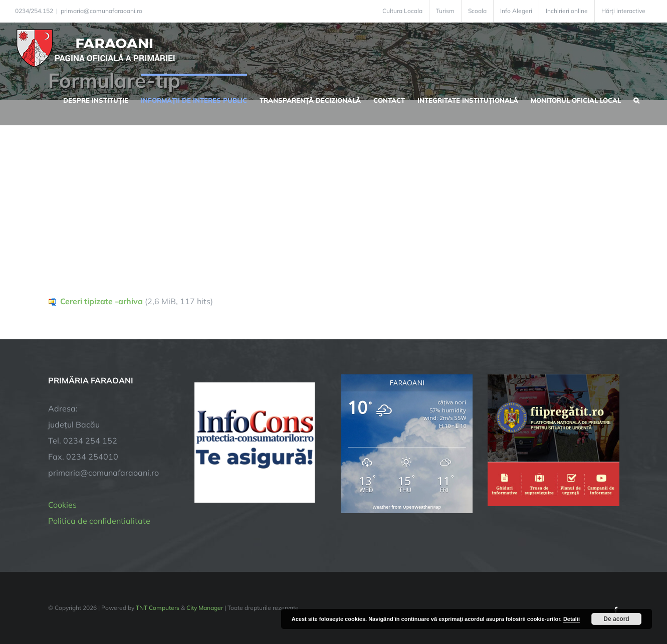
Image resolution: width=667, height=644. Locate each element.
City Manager (205, 608)
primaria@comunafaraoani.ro (101, 11)
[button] (636, 99)
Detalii (572, 619)
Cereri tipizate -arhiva (101, 301)
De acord (616, 619)
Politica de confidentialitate (99, 521)
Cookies (62, 505)
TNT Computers (158, 608)
